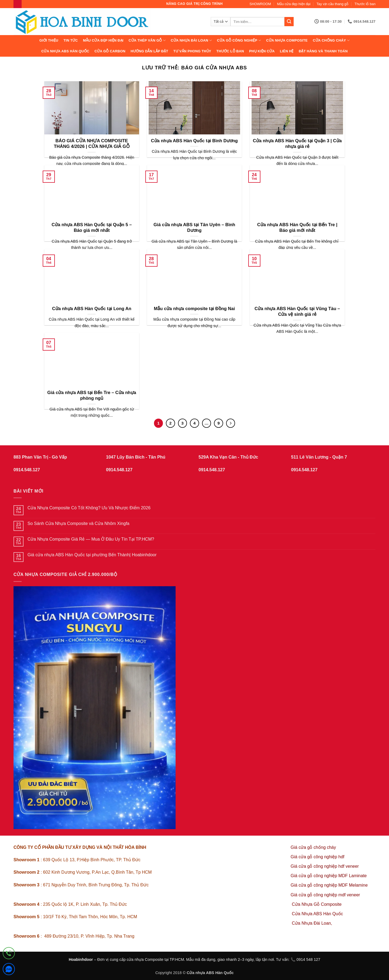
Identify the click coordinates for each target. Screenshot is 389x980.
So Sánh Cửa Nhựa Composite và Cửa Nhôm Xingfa (78, 523)
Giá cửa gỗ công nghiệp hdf (318, 857)
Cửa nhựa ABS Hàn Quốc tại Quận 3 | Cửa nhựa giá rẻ (297, 144)
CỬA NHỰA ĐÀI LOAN (191, 40)
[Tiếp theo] (231, 423)
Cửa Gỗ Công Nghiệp (239, 40)
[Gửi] (289, 22)
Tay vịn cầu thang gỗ (333, 4)
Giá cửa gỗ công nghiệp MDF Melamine (329, 885)
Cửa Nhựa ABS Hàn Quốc (65, 51)
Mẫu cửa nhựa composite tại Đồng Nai (194, 309)
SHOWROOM (260, 4)
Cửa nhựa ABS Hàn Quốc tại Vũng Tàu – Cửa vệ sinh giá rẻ (297, 312)
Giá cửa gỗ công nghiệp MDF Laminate (329, 876)
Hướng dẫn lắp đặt (149, 51)
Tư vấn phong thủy (192, 51)
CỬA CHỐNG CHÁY (331, 40)
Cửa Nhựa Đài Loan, (312, 923)
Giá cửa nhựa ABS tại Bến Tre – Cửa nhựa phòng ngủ (92, 396)
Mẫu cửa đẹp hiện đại (294, 4)
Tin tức (71, 40)
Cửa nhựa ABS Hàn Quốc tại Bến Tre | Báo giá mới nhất (297, 228)
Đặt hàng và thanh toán (323, 51)
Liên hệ (287, 51)
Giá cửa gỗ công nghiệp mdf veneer (325, 895)
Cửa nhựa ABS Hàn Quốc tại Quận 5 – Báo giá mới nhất (92, 228)
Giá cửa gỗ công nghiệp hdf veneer (325, 866)
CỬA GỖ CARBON (110, 51)
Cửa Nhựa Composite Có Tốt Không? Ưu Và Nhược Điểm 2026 (89, 508)
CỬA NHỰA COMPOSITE (287, 40)
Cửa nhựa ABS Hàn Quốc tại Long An (92, 309)
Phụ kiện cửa (262, 51)
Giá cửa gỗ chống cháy (313, 847)
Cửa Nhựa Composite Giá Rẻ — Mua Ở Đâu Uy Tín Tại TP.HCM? (91, 539)
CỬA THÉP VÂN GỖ (147, 40)
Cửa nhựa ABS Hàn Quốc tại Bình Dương (194, 141)
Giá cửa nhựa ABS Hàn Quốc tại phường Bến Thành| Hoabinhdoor (92, 555)
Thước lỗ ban (365, 4)
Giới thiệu (49, 40)
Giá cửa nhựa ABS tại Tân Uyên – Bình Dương (194, 228)
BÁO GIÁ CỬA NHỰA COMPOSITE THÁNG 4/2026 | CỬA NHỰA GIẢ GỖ (92, 144)
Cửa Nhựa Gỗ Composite (317, 904)
